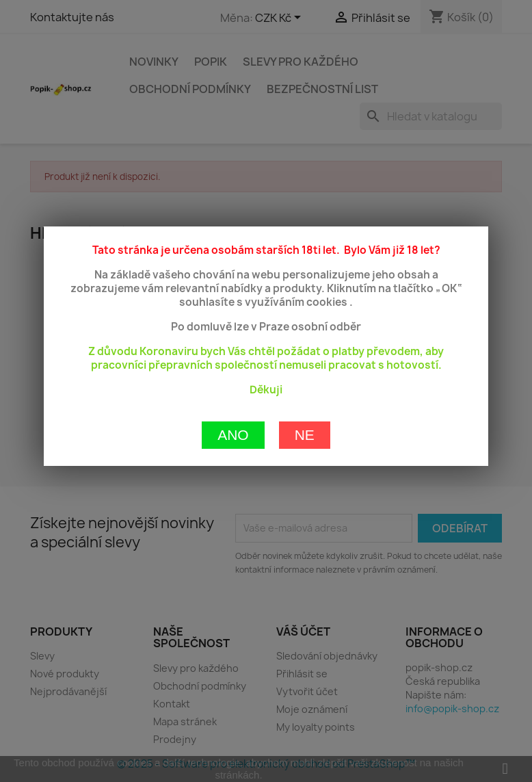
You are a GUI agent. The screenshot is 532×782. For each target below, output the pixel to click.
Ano (233, 387)
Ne (305, 387)
